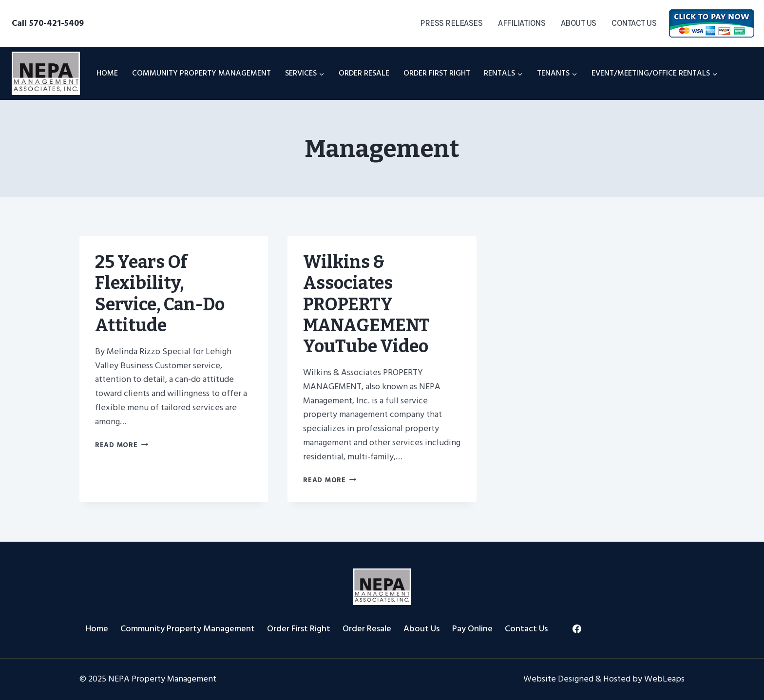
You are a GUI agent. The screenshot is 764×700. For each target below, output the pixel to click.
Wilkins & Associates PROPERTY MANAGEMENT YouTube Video (366, 304)
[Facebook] (577, 629)
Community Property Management (201, 73)
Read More (122, 445)
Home (107, 73)
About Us (579, 23)
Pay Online (472, 629)
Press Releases (451, 23)
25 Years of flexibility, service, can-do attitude (160, 294)
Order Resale (364, 73)
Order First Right (437, 73)
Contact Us (634, 23)
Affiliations (522, 23)
